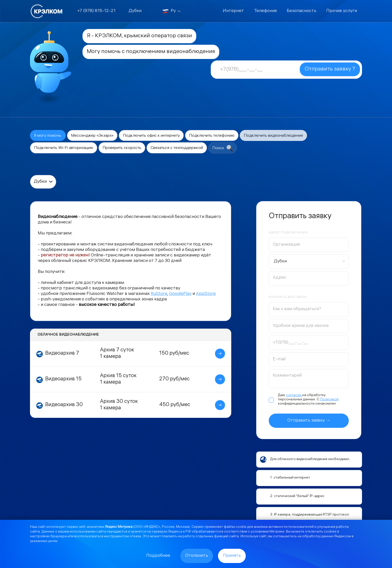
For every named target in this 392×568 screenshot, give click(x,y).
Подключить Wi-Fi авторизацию (64, 148)
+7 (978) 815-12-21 (96, 11)
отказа (135, 537)
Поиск (223, 148)
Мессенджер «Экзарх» (92, 136)
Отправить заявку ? (330, 69)
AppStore (206, 294)
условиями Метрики (267, 532)
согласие (294, 395)
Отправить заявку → (309, 421)
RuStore (159, 294)
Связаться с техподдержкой (177, 148)
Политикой (329, 400)
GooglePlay (180, 294)
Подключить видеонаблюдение (273, 136)
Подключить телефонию (212, 136)
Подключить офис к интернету (151, 136)
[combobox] (309, 262)
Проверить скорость (122, 148)
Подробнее (158, 556)
